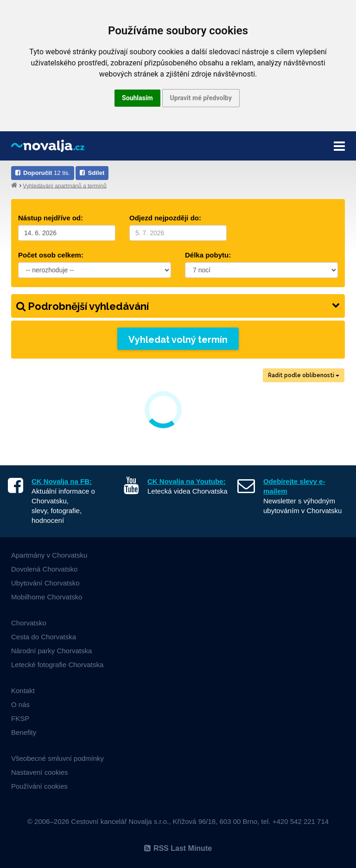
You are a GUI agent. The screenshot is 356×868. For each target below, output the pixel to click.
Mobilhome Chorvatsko (47, 597)
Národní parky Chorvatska (51, 651)
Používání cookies (39, 786)
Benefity (24, 732)
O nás (20, 704)
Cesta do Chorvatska (44, 637)
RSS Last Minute (178, 848)
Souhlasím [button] (137, 98)
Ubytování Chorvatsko (45, 583)
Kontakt (23, 691)
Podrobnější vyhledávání (178, 306)
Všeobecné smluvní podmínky (57, 758)
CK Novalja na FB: (62, 481)
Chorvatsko (29, 623)
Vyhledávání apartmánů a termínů (64, 186)
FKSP (20, 718)
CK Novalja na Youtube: (187, 481)
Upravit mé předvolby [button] (201, 98)
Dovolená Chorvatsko (44, 569)
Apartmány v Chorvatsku (49, 555)
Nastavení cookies (40, 772)
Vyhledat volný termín (178, 340)
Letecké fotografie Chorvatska (57, 665)
